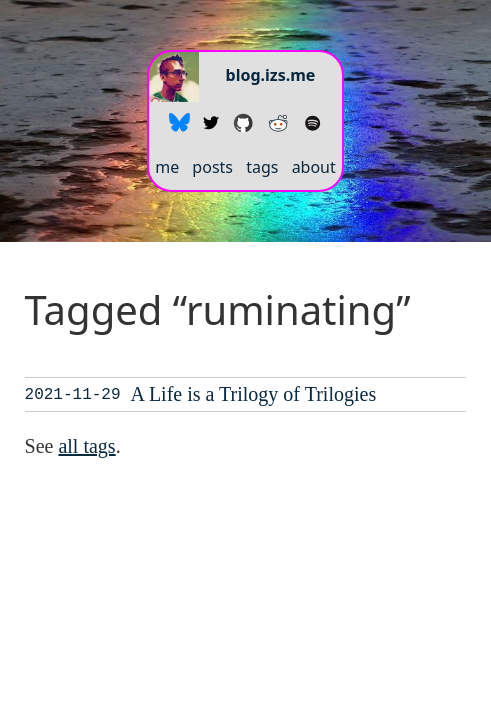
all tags (86, 446)
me (167, 167)
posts (212, 167)
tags (262, 167)
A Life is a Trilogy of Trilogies (254, 394)
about (314, 167)
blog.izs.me (271, 75)
